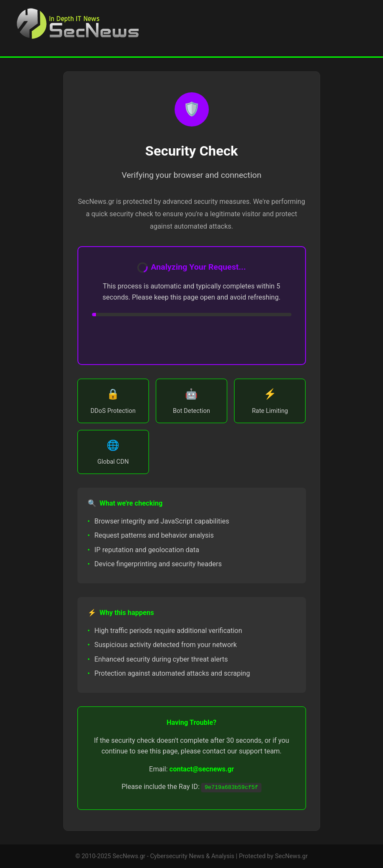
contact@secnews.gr (202, 769)
